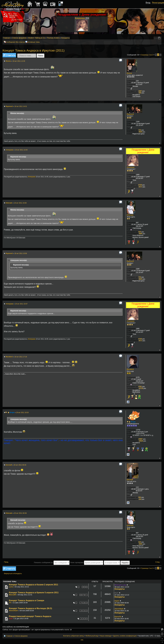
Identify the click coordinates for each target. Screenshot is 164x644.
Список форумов (19, 38)
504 (140, 497)
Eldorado (9, 203)
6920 (140, 132)
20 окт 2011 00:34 (20, 465)
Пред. (6, 562)
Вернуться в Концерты (13, 573)
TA (10, 603)
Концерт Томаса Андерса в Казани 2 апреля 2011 (34, 585)
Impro (117, 601)
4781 (140, 387)
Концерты (65, 38)
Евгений (9, 465)
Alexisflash (13, 611)
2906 (140, 234)
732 (140, 130)
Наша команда (105, 636)
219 (140, 499)
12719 (141, 388)
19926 (141, 441)
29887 (140, 439)
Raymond (9, 106)
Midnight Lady (120, 585)
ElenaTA (118, 617)
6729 (140, 185)
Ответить (9, 55)
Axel (11, 618)
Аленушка (80, 18)
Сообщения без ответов (15, 42)
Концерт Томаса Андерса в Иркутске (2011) (34, 50)
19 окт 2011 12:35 (19, 61)
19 (86, 603)
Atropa (12, 413)
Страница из (147, 55)
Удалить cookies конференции (125, 636)
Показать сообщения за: (52, 562)
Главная (6, 38)
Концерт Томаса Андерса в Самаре (27, 600)
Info (82, 640)
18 (84, 603)
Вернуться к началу (159, 99)
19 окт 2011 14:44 (21, 150)
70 (84, 595)
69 (81, 595)
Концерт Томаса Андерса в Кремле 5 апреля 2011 (34, 593)
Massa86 (12, 595)
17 (81, 603)
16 (86, 611)
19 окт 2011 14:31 (21, 106)
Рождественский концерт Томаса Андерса (30, 616)
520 (140, 232)
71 (86, 595)
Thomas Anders (53, 38)
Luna (11, 587)
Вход (148, 3)
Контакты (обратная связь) (74, 636)
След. (158, 562)
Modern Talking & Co (37, 38)
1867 (140, 91)
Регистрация (158, 3)
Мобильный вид (160, 38)
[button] (149, 5)
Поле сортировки (87, 562)
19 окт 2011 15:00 (20, 203)
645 (140, 93)
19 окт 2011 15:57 (21, 304)
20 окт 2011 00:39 (20, 513)
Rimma (8, 61)
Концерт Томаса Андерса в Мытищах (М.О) (30, 608)
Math (117, 593)
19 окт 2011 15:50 (21, 253)
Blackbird (9, 357)
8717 (140, 187)
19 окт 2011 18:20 (22, 413)
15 (84, 611)
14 (81, 611)
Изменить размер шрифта (156, 38)
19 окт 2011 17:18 (21, 357)
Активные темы (34, 42)
